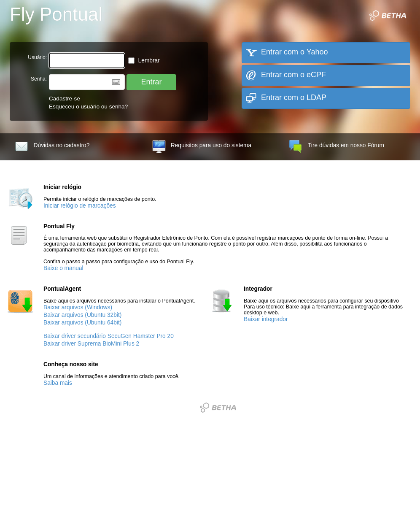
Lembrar (144, 61)
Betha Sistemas (218, 408)
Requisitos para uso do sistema (202, 147)
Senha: (39, 79)
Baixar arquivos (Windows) (78, 307)
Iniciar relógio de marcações (80, 206)
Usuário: (37, 57)
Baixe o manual (63, 268)
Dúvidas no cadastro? (52, 147)
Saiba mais (58, 383)
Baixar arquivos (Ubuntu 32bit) (82, 315)
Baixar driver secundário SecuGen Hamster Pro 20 (109, 336)
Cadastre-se (65, 99)
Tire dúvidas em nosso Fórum (337, 147)
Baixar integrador (266, 319)
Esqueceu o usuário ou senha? (88, 107)
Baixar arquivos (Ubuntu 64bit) (82, 323)
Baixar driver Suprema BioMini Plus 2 (91, 344)
